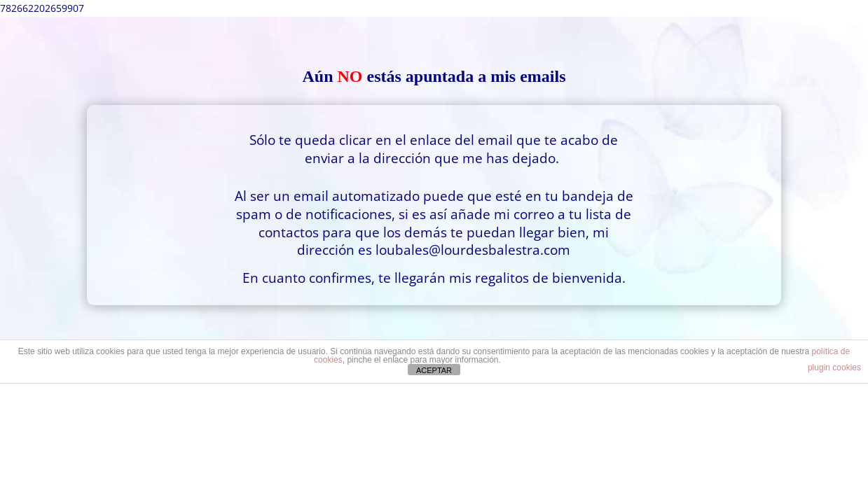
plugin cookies (834, 367)
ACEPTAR (434, 370)
